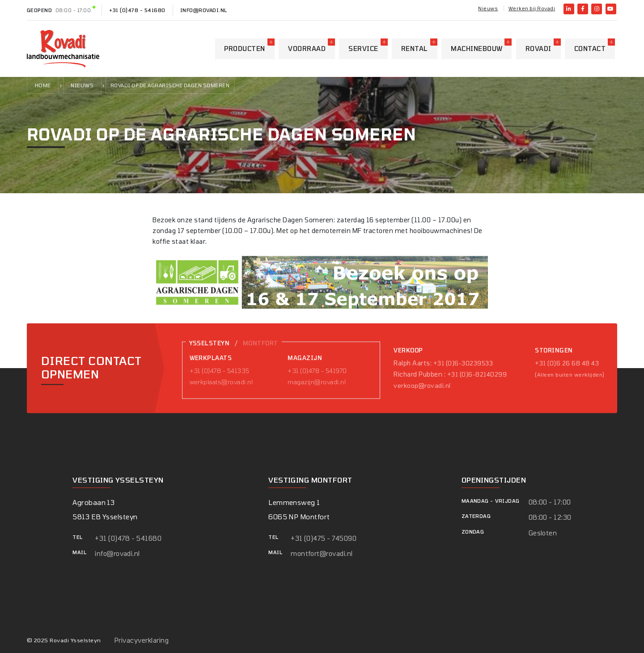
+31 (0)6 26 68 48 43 (567, 363)
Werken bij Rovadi (532, 8)
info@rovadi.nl (204, 10)
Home (43, 85)
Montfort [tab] (261, 343)
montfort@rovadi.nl (322, 553)
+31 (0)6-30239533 (463, 363)
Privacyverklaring (142, 640)
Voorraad (307, 49)
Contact (590, 49)
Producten (244, 49)
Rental (415, 49)
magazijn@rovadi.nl (317, 382)
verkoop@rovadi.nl (422, 386)
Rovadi (538, 49)
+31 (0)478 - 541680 (137, 10)
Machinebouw (477, 49)
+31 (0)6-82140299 (477, 374)
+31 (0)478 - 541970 (317, 371)
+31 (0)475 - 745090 (324, 538)
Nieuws (488, 8)
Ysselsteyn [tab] (210, 343)
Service (363, 49)
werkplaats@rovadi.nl (221, 382)
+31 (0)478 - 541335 (220, 371)
